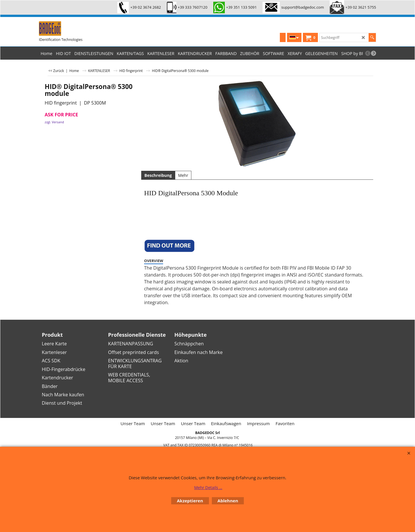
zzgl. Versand (54, 122)
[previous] (368, 53)
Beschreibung (158, 175)
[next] (373, 53)
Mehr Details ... (208, 487)
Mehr (183, 175)
